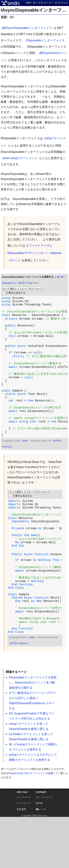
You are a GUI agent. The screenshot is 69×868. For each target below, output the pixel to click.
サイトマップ (24, 854)
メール (42, 860)
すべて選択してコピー (15, 289)
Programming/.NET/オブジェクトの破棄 (30, 824)
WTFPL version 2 (19, 694)
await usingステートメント (20, 158)
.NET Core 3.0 (29, 283)
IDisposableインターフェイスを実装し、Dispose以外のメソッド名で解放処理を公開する (33, 734)
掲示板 (39, 854)
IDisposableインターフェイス (45, 40)
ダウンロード (36, 289)
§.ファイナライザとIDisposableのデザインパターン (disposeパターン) (34, 253)
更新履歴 (21, 860)
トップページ (24, 848)
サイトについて (44, 848)
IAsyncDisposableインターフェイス (29, 28)
